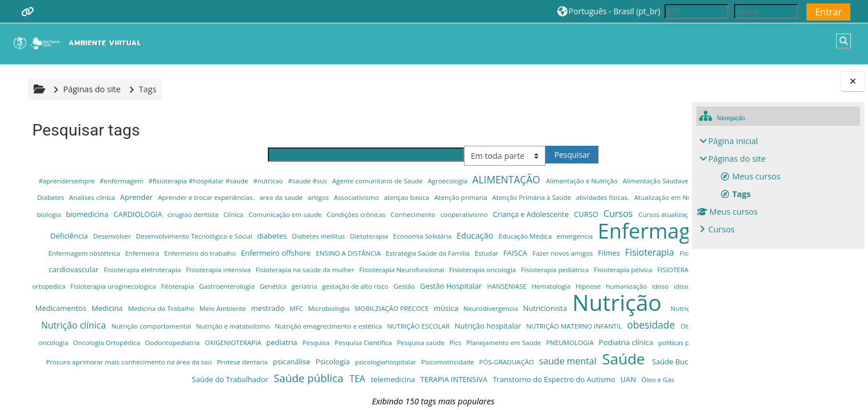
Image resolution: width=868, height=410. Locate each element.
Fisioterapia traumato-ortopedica (390, 303)
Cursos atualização (397, 231)
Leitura (452, 319)
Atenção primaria (632, 197)
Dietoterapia (291, 253)
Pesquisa (585, 376)
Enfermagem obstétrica (160, 269)
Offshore (289, 376)
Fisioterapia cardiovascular (269, 286)
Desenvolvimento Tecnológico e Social (116, 253)
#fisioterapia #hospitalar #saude (200, 181)
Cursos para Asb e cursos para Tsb (483, 231)
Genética (647, 303)
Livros (512, 319)
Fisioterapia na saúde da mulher (521, 286)
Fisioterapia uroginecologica (488, 303)
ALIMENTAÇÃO (508, 179)
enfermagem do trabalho (76, 269)
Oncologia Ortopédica (376, 376)
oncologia (322, 376)
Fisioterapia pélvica (213, 303)
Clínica (575, 214)
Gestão (146, 319)
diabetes (194, 252)
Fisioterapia (93, 285)
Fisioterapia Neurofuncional (616, 286)
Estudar (563, 269)
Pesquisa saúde (60, 393)
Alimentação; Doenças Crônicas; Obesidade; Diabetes (155, 197)
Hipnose (331, 319)
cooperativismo (194, 231)
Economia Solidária (345, 253)
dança (550, 231)
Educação (397, 252)
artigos (490, 197)
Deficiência (583, 231)
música (364, 341)
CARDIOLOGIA (480, 214)
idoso (402, 319)
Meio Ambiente (140, 341)
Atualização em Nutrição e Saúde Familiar (243, 214)
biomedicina (429, 214)
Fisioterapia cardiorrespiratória (170, 286)
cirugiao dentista (535, 214)
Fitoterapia (553, 303)
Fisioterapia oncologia (72, 303)
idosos (426, 319)
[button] (609, 11)
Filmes (52, 286)
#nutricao (270, 181)
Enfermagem (581, 247)
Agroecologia (449, 181)
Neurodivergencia (408, 341)
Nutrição (537, 335)
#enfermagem (123, 181)
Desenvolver (625, 231)
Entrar (828, 12)
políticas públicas (324, 393)
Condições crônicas (85, 231)
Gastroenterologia (602, 303)
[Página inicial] (80, 43)
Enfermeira (219, 269)
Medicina (651, 319)
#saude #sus (309, 181)
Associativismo (528, 197)
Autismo (328, 213)
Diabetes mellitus (241, 253)
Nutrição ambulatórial (621, 341)
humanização (368, 319)
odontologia (245, 375)
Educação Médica (447, 253)
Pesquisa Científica (631, 376)
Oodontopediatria (441, 376)
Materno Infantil (550, 319)
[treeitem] (779, 185)
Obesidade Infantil (186, 376)
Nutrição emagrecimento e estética (426, 358)
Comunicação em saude (626, 214)
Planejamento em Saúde (143, 393)
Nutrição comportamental (249, 358)
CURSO (316, 231)
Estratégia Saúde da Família (504, 269)
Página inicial (733, 141)
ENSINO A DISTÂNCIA (425, 269)
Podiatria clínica (265, 392)
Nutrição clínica (172, 358)
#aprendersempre (68, 181)
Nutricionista (462, 341)
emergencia (497, 253)
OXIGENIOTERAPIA (502, 376)
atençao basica (578, 197)
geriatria (47, 319)
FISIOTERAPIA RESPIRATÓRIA (291, 303)
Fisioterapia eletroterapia (358, 286)
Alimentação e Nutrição (583, 181)
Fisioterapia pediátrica (145, 303)
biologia (390, 214)
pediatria (551, 376)
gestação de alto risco (97, 319)
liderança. (482, 319)
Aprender (309, 197)
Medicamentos (606, 319)
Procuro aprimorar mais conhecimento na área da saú (555, 393)
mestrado (186, 341)
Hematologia (294, 319)
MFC (214, 341)
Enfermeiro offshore (352, 269)
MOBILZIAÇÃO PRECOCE (309, 341)
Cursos (722, 229)
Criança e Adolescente (261, 231)
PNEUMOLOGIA (209, 393)
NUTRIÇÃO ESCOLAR (516, 358)
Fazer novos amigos (638, 269)
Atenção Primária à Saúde (77, 214)
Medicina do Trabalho (79, 341)
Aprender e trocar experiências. (378, 197)
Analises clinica (264, 197)
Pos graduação (377, 393)
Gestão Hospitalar (193, 319)
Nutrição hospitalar (586, 358)
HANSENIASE (249, 319)
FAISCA (591, 269)
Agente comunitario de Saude (379, 181)
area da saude (453, 197)
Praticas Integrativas (436, 393)
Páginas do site (90, 89)
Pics (95, 393)
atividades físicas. (148, 214)
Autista (361, 214)
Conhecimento (142, 231)
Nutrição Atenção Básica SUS (90, 358)
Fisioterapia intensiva (434, 286)
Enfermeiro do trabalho (276, 269)
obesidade (129, 375)
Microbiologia (246, 341)
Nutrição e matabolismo (331, 358)
